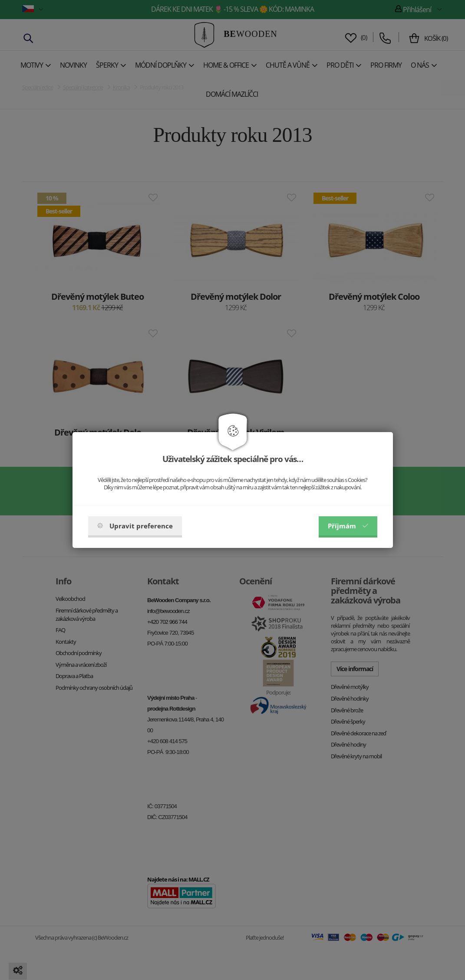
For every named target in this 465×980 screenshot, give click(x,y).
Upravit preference (135, 526)
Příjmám (348, 526)
